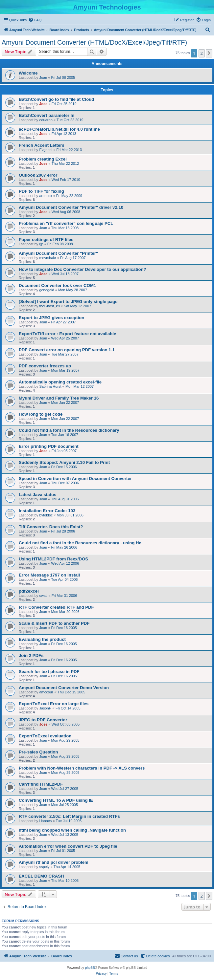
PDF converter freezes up (45, 366)
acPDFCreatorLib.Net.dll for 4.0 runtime (59, 129)
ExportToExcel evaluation (45, 736)
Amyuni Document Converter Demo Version (64, 688)
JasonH (45, 708)
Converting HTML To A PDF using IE (56, 800)
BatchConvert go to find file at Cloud (56, 99)
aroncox (46, 196)
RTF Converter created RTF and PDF (56, 607)
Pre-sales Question (38, 752)
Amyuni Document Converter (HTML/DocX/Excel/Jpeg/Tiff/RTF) (94, 42)
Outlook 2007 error (38, 175)
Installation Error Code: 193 (47, 511)
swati (43, 596)
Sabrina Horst (50, 386)
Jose (43, 104)
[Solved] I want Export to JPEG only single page (68, 302)
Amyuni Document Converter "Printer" (58, 253)
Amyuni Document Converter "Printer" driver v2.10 (71, 207)
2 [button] (202, 53)
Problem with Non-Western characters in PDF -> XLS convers (82, 768)
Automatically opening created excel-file (60, 382)
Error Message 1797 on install (49, 575)
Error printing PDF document (49, 446)
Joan (43, 77)
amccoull (46, 692)
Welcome (28, 73)
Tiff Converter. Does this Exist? (51, 527)
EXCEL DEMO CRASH (41, 876)
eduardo (46, 120)
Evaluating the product (42, 639)
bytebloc (46, 515)
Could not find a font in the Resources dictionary (69, 430)
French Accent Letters (42, 145)
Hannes (45, 821)
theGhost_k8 (49, 306)
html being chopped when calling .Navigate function (72, 830)
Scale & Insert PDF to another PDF (54, 623)
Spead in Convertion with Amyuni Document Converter (75, 479)
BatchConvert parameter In (47, 115)
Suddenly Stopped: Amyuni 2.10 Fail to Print (64, 462)
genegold (47, 290)
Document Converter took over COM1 (57, 285)
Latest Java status (37, 495)
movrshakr (48, 258)
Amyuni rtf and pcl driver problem (54, 862)
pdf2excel (29, 591)
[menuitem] (35, 20)
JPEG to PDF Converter (43, 720)
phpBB (90, 968)
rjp (41, 244)
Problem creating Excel (43, 159)
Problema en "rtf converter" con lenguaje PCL (66, 223)
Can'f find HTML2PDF (41, 784)
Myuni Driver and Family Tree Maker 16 (59, 398)
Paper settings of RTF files (46, 240)
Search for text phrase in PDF (49, 672)
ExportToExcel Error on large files (54, 704)
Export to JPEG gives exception (51, 318)
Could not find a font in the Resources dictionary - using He (80, 543)
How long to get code (41, 414)
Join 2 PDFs (31, 655)
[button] (209, 53)
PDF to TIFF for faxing (41, 191)
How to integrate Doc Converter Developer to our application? (83, 269)
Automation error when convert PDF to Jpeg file (68, 846)
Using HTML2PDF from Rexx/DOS (53, 559)
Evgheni (46, 150)
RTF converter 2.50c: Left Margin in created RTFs (69, 816)
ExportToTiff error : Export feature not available (67, 334)
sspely (44, 867)
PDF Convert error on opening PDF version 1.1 (67, 350)
